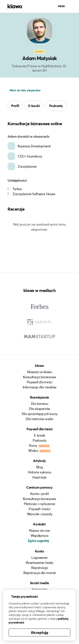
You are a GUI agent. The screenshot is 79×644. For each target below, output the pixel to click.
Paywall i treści (39, 509)
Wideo (39, 450)
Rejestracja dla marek (40, 573)
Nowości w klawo (40, 372)
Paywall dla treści (40, 382)
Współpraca (39, 535)
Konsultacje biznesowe (40, 377)
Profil (15, 106)
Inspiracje (39, 477)
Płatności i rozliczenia (39, 504)
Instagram (39, 589)
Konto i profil (39, 494)
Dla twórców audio (39, 419)
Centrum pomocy (39, 487)
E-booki (34, 106)
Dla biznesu (40, 404)
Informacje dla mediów (40, 387)
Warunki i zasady (40, 514)
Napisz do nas (39, 530)
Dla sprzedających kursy (40, 414)
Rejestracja (39, 568)
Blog (39, 467)
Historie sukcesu (40, 472)
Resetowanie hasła (39, 562)
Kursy (39, 445)
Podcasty (56, 106)
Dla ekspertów (39, 409)
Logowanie (39, 557)
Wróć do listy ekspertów (25, 90)
